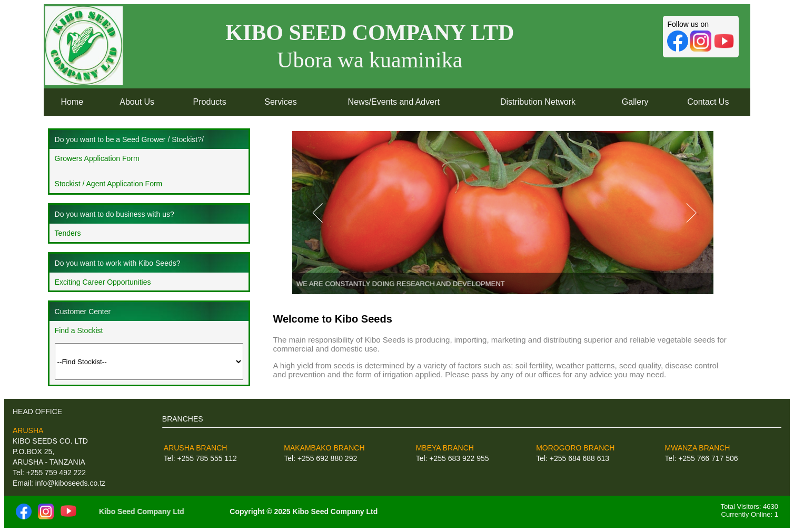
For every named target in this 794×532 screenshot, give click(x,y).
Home (72, 102)
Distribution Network (538, 102)
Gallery (635, 102)
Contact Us (708, 102)
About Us (137, 102)
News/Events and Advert (394, 102)
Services (280, 102)
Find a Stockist (79, 330)
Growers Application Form (97, 158)
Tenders (68, 233)
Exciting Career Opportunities (103, 282)
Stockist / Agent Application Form (109, 184)
